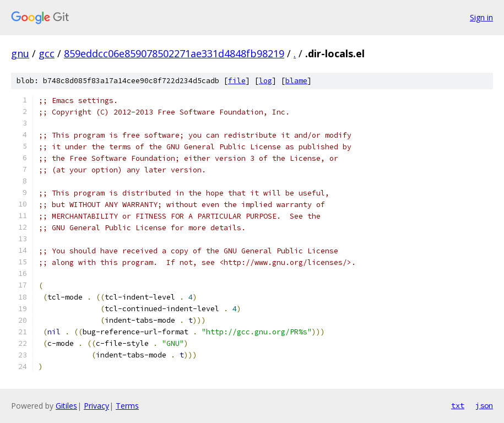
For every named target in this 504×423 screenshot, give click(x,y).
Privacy (96, 406)
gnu (20, 53)
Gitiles (66, 406)
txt (458, 405)
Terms (127, 406)
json (484, 405)
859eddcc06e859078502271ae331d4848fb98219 (174, 53)
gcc (47, 53)
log (265, 81)
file (237, 81)
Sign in (481, 17)
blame (296, 81)
